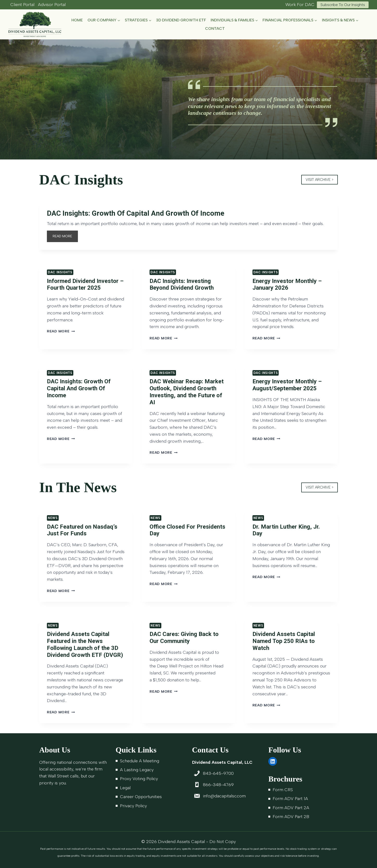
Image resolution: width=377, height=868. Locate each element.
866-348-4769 (218, 785)
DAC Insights (60, 273)
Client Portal (22, 5)
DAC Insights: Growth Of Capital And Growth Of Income (142, 214)
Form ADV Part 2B (291, 817)
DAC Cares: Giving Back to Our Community (184, 639)
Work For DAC (300, 5)
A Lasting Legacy (137, 770)
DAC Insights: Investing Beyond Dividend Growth (182, 285)
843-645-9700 (218, 774)
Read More (61, 332)
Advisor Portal (52, 5)
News (53, 519)
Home (77, 20)
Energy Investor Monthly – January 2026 (287, 285)
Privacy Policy (133, 806)
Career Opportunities (141, 797)
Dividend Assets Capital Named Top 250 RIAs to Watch (284, 642)
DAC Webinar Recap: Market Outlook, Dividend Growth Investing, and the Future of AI (187, 393)
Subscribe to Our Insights (343, 5)
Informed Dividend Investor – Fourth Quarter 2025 (85, 285)
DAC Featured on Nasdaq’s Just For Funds (82, 531)
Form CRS (283, 790)
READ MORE (64, 238)
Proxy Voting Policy (139, 779)
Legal (125, 788)
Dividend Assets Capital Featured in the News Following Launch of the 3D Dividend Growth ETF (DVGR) (85, 645)
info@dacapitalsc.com (224, 796)
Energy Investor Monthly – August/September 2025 (287, 386)
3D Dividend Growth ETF (181, 20)
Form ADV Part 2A (291, 808)
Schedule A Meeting (140, 761)
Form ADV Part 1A (290, 799)
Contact (215, 28)
